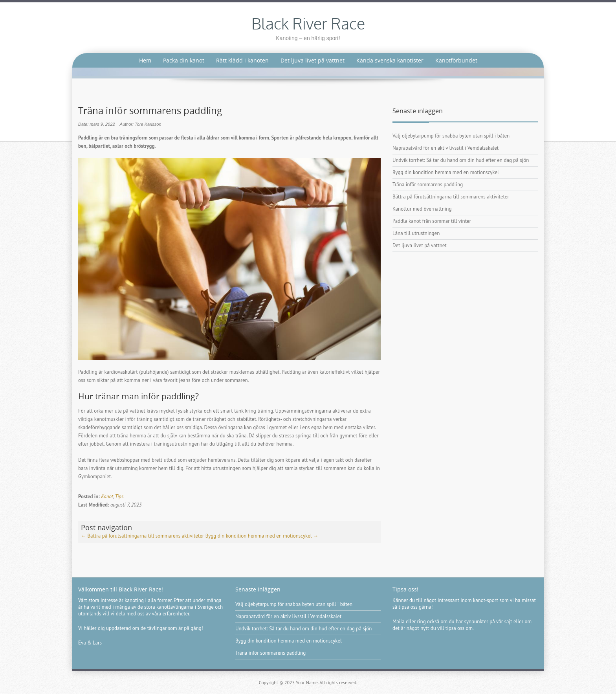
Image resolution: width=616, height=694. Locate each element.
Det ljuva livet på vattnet (313, 60)
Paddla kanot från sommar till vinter (432, 221)
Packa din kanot (184, 60)
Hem (145, 60)
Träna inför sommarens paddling (428, 185)
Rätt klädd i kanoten (242, 60)
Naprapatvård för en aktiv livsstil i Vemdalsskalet (445, 148)
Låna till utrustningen (416, 233)
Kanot (107, 497)
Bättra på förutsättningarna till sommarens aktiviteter (142, 536)
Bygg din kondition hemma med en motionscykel (262, 536)
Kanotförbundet (456, 60)
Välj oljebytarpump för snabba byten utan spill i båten (451, 136)
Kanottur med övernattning (422, 209)
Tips (119, 497)
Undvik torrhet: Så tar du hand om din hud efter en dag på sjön (461, 160)
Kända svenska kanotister (390, 60)
